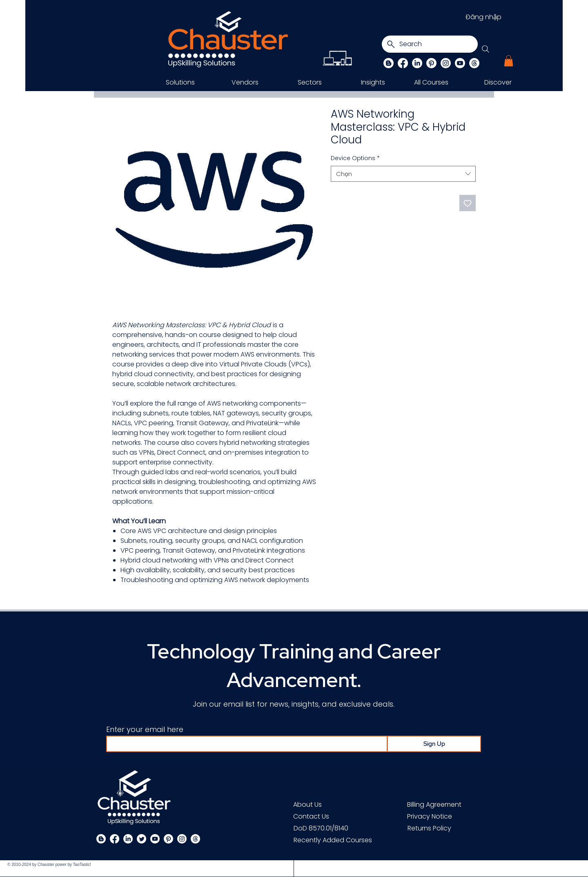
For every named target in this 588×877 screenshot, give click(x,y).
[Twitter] (141, 839)
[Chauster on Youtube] (460, 63)
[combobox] (403, 174)
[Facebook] (403, 63)
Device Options (355, 158)
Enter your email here (145, 730)
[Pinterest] (431, 63)
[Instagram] (446, 63)
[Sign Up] (434, 744)
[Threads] (474, 63)
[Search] (430, 44)
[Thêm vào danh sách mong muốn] (468, 203)
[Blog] (389, 63)
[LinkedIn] (417, 63)
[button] (509, 61)
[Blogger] (101, 839)
